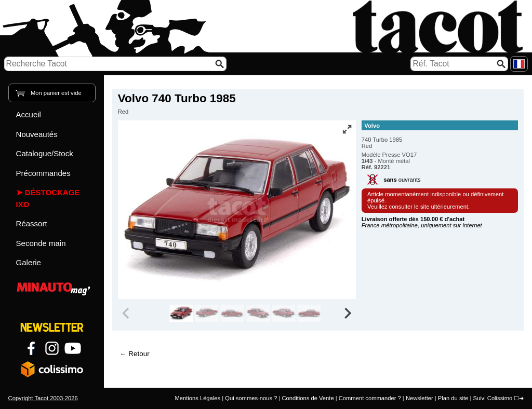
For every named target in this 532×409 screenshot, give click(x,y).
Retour (139, 354)
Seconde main (41, 243)
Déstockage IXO (48, 198)
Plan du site (453, 398)
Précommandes (43, 173)
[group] (181, 313)
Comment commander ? (370, 398)
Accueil (29, 114)
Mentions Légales (197, 398)
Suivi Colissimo (493, 398)
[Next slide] (347, 313)
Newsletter (420, 398)
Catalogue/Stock (45, 153)
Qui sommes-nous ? (251, 398)
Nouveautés (37, 134)
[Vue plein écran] (347, 129)
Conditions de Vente (308, 398)
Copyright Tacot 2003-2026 (43, 398)
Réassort (32, 223)
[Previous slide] (127, 313)
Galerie (29, 262)
